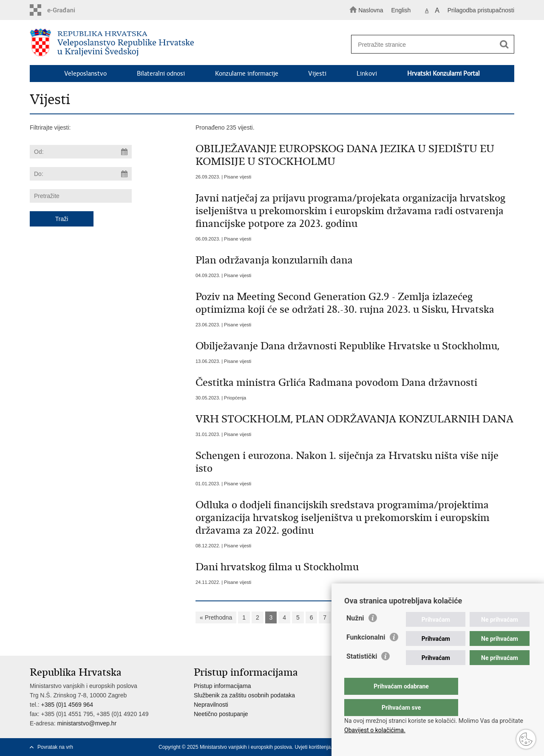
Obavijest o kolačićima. (375, 730)
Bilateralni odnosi (161, 74)
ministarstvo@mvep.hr (87, 723)
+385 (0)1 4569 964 (67, 705)
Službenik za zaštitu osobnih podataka (244, 695)
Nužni (355, 635)
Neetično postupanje (221, 714)
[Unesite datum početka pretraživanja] (81, 152)
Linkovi (367, 74)
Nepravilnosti (211, 705)
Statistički (362, 673)
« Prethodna (216, 617)
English (401, 10)
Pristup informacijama (222, 686)
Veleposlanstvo (85, 74)
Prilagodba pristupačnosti (481, 10)
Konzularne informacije (247, 74)
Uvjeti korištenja (313, 747)
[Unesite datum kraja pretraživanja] (81, 174)
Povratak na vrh (55, 747)
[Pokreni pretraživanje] (504, 45)
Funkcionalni (366, 654)
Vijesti (317, 74)
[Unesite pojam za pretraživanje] (429, 44)
